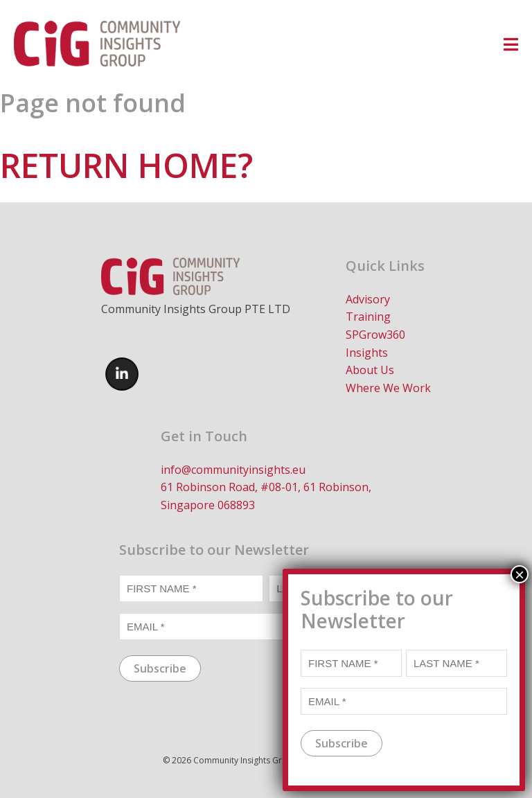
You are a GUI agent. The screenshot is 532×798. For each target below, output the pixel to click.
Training (368, 317)
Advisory (368, 299)
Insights (367, 353)
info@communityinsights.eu (233, 470)
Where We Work (388, 388)
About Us (370, 370)
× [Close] (520, 582)
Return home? (126, 165)
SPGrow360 (375, 335)
